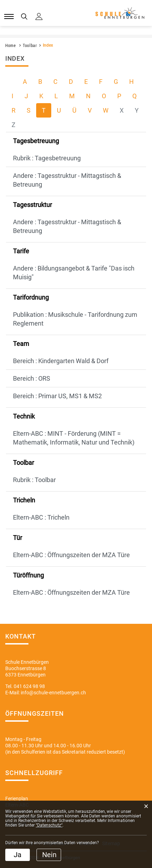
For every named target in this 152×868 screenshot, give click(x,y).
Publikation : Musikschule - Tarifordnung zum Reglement (75, 319)
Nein (49, 855)
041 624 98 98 (29, 686)
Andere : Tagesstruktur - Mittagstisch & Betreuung (67, 180)
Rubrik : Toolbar (34, 480)
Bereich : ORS (32, 378)
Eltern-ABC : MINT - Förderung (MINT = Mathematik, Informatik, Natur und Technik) (74, 438)
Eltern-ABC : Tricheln (41, 517)
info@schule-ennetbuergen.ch (53, 693)
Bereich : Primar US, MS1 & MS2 (57, 396)
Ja (18, 855)
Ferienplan (17, 799)
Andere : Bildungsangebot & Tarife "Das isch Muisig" (74, 273)
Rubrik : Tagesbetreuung (47, 158)
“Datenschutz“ (49, 825)
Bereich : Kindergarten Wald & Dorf (61, 361)
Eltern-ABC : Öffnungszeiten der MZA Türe (71, 555)
